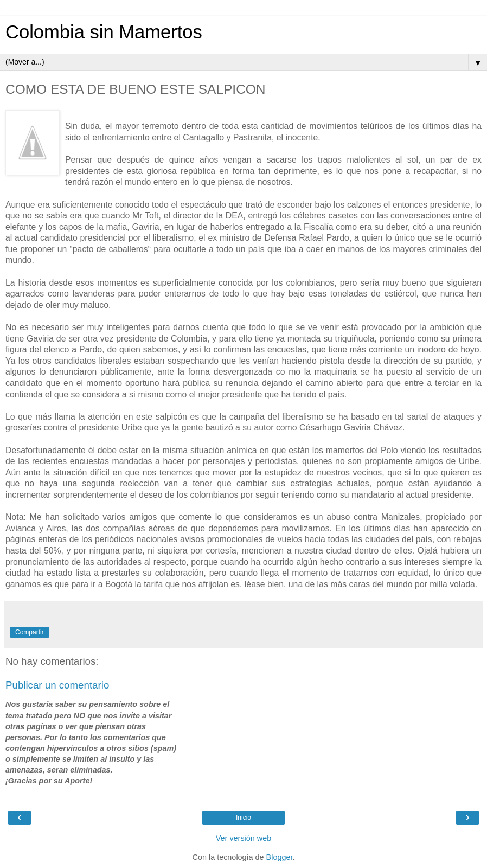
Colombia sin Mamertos (104, 32)
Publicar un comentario (57, 685)
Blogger (280, 857)
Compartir (30, 632)
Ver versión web (243, 838)
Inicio (243, 818)
